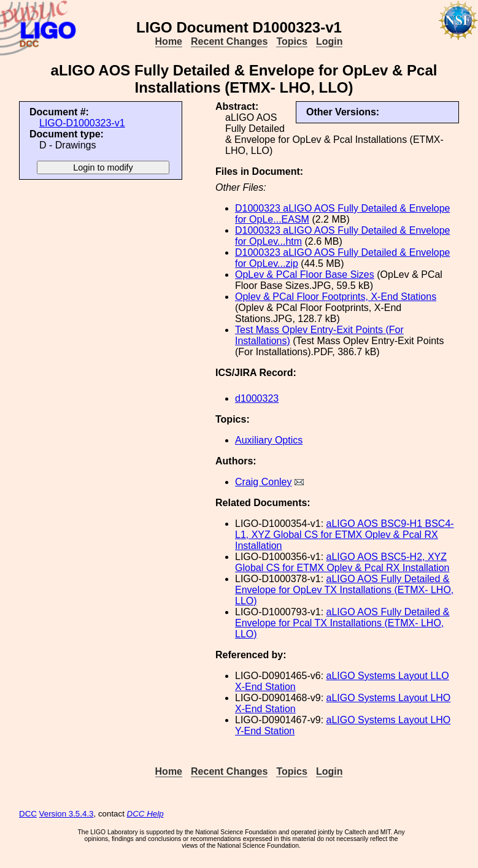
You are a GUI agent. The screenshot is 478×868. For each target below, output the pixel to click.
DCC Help (145, 814)
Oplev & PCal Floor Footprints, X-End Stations (336, 297)
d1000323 (257, 398)
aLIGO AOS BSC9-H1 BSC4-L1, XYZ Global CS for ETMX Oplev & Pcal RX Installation (345, 535)
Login (330, 41)
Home (169, 41)
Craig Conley (263, 482)
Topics (291, 41)
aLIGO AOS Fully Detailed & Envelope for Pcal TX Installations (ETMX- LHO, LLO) (342, 623)
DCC (28, 814)
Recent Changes (229, 41)
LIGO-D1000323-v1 (82, 123)
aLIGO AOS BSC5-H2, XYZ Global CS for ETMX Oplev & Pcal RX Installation (342, 562)
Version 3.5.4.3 (67, 814)
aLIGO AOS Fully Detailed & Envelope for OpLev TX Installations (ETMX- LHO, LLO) (344, 590)
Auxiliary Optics (269, 440)
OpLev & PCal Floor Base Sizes (305, 275)
